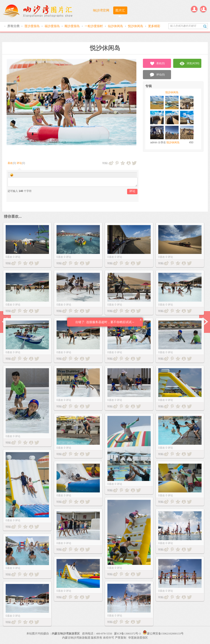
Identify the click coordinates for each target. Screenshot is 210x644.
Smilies (12, 175)
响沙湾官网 (101, 10)
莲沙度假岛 (32, 26)
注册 (203, 9)
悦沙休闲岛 (136, 26)
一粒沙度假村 (94, 26)
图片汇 (120, 10)
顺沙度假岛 (73, 26)
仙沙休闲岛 (116, 26)
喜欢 (10, 163)
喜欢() (157, 64)
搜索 (205, 26)
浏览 (190, 64)
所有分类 (14, 26)
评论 (19, 163)
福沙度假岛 (53, 26)
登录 (194, 9)
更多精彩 (154, 26)
